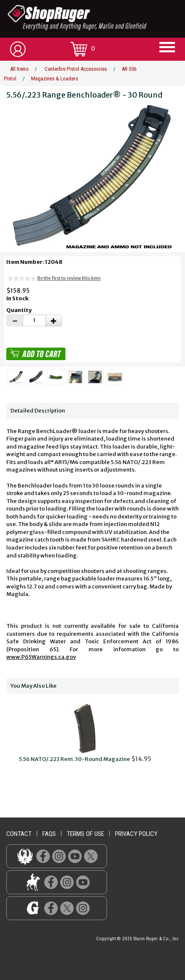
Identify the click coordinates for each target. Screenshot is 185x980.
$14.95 (85, 732)
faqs (49, 834)
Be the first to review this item (69, 278)
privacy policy (136, 834)
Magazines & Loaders (55, 79)
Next (176, 737)
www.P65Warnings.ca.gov (41, 657)
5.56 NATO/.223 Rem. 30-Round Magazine (74, 759)
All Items (19, 69)
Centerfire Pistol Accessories (76, 69)
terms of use (85, 834)
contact (19, 834)
